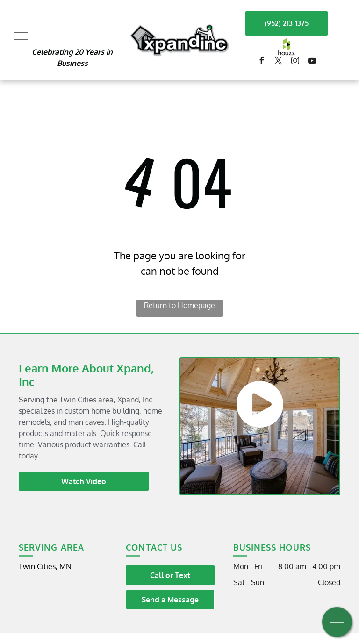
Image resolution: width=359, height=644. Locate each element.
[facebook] (261, 62)
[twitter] (278, 62)
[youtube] (312, 62)
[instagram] (295, 62)
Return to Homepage (179, 305)
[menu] (21, 36)
